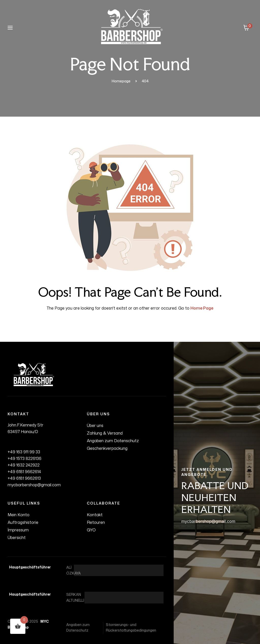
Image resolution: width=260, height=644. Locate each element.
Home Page (202, 308)
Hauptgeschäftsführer (29, 567)
